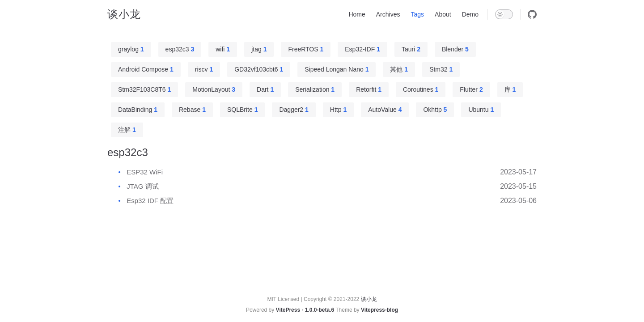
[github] (532, 14)
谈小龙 (124, 14)
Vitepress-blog (379, 310)
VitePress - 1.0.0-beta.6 (305, 310)
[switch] (504, 14)
